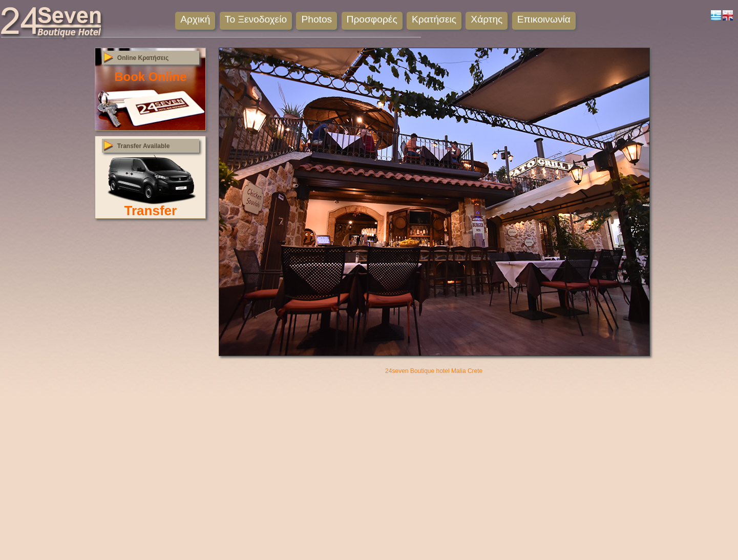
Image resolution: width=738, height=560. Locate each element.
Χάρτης (487, 19)
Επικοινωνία (544, 19)
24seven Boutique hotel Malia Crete (434, 371)
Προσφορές (372, 19)
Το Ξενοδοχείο (256, 19)
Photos (317, 19)
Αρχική (195, 19)
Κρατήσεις (434, 19)
